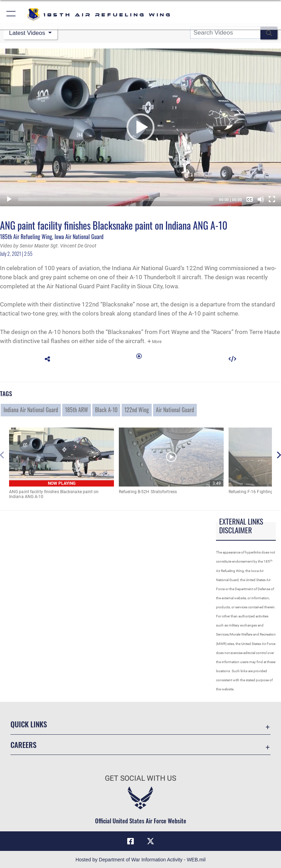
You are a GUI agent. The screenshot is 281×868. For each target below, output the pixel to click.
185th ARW (77, 409)
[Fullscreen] (272, 199)
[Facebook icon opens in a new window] (131, 840)
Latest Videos (28, 33)
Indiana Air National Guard (31, 409)
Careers (23, 744)
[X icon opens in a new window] (150, 840)
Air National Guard (175, 409)
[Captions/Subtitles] (250, 199)
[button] (11, 15)
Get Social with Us (140, 778)
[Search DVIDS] (225, 33)
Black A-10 (106, 409)
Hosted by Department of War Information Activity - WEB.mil (140, 859)
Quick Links (29, 723)
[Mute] (261, 199)
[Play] (9, 199)
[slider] (116, 199)
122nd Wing (137, 409)
